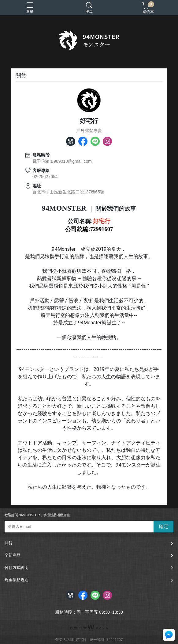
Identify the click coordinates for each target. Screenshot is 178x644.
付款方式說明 (17, 568)
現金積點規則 (17, 580)
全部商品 (13, 555)
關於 (9, 543)
